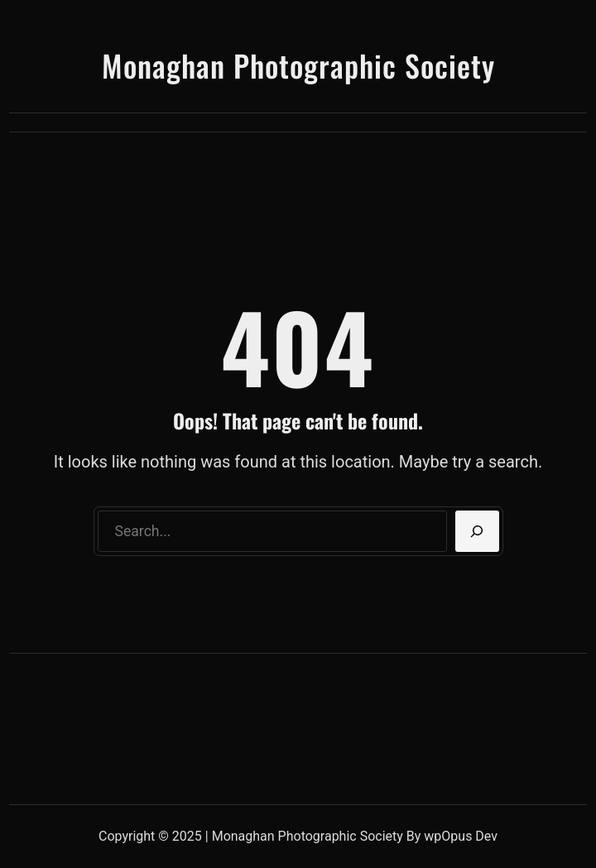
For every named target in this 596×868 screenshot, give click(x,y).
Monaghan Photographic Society (298, 65)
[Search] (477, 531)
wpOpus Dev (461, 836)
